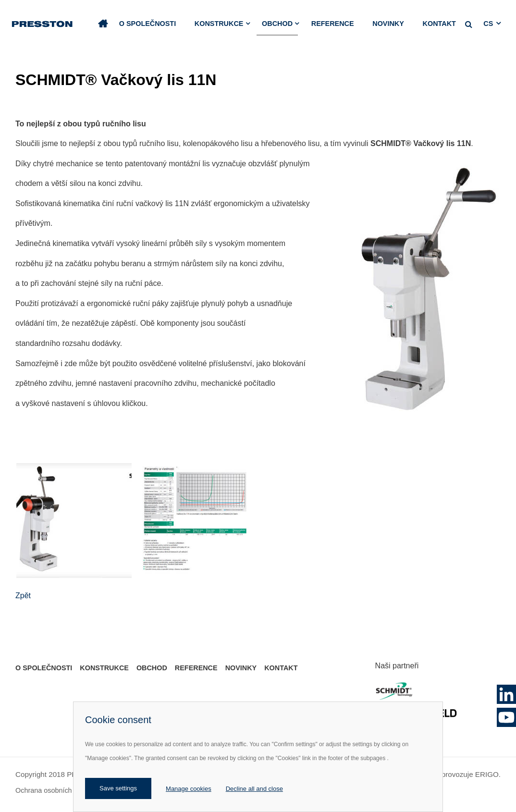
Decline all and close (254, 789)
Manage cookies (189, 789)
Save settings (118, 788)
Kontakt (439, 24)
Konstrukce (219, 24)
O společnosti (147, 24)
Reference (333, 24)
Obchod (277, 24)
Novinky (388, 24)
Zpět (23, 596)
